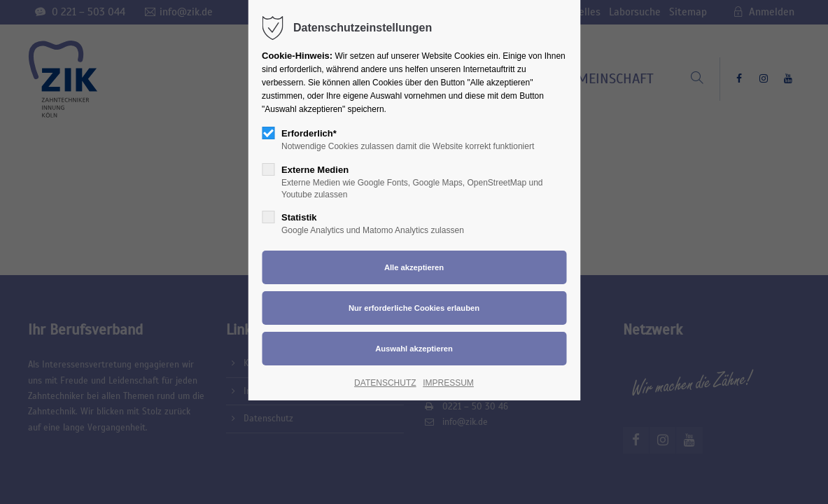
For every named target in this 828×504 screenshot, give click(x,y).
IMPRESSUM (448, 383)
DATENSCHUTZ (385, 383)
